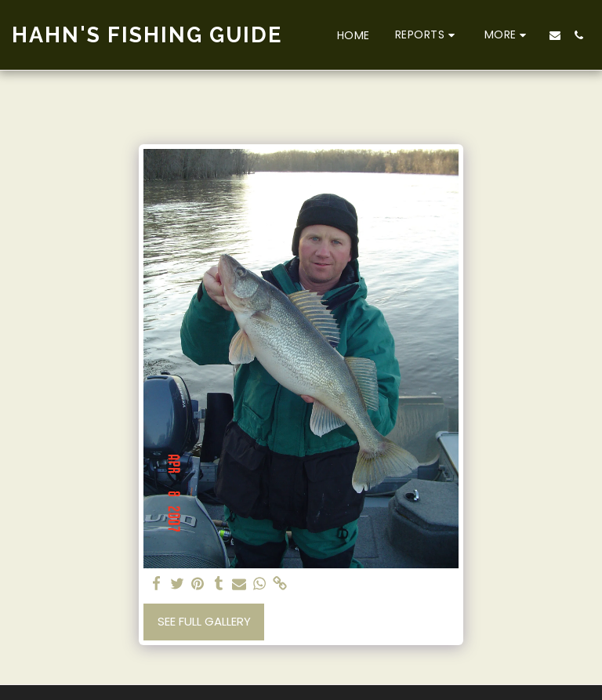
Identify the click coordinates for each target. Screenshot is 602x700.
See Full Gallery (204, 621)
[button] (427, 35)
